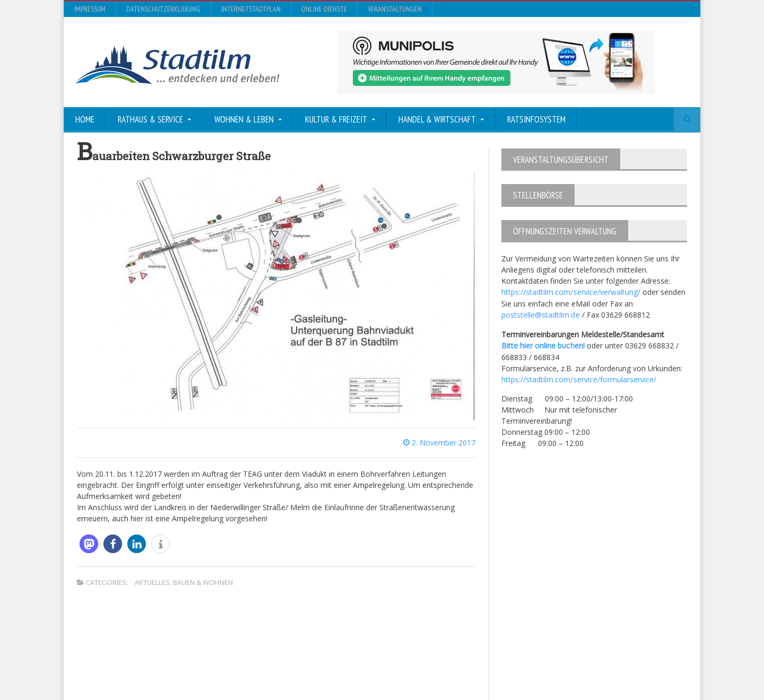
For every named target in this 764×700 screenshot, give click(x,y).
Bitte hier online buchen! (543, 344)
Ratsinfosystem (536, 119)
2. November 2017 (439, 443)
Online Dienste (324, 9)
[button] (89, 544)
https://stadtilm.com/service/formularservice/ (579, 378)
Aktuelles (152, 582)
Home (85, 119)
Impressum (90, 9)
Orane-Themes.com (299, 664)
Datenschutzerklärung (163, 9)
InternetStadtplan (251, 9)
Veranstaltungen (395, 9)
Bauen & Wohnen (203, 582)
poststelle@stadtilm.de (540, 314)
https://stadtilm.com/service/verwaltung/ (571, 292)
